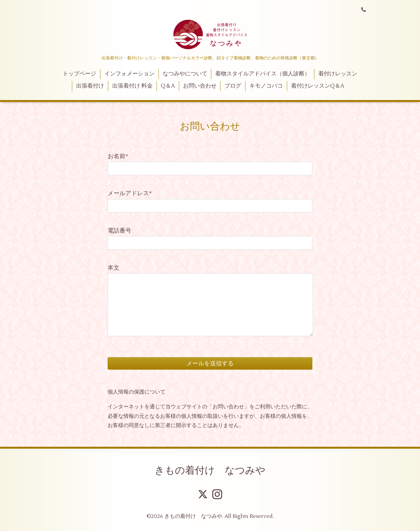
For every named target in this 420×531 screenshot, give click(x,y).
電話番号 (119, 231)
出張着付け (90, 86)
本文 (114, 268)
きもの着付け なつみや (210, 470)
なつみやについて (185, 74)
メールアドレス (130, 193)
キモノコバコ (266, 86)
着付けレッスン (338, 74)
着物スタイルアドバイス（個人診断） (263, 74)
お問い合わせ (200, 86)
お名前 (118, 156)
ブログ (233, 86)
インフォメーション (129, 74)
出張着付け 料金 (132, 86)
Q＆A (168, 86)
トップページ (79, 74)
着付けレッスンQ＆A (318, 86)
